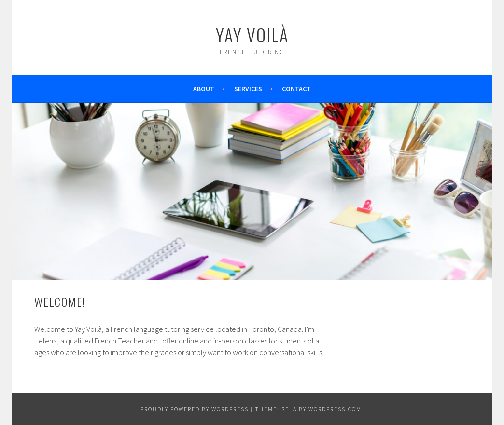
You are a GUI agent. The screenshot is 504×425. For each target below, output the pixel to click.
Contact (296, 89)
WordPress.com (335, 409)
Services (248, 89)
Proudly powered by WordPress (195, 409)
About (204, 89)
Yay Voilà (252, 34)
